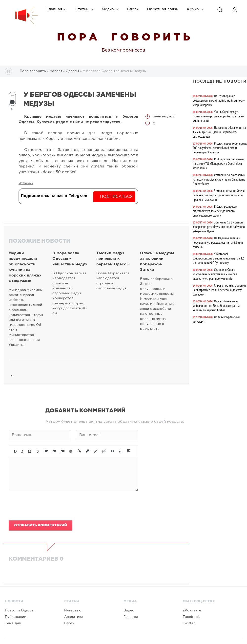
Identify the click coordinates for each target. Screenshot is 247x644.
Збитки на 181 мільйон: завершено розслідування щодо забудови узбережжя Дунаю (219, 227)
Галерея (131, 617)
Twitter (189, 623)
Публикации (16, 617)
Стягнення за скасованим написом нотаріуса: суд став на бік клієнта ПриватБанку (219, 179)
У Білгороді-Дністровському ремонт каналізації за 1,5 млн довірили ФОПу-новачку (219, 258)
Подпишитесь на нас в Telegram (54, 196)
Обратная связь (163, 9)
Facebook (191, 617)
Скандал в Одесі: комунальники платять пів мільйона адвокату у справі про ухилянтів (215, 274)
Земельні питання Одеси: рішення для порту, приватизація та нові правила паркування (219, 195)
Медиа (110, 9)
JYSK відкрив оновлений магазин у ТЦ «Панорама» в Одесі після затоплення (218, 164)
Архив (195, 9)
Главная (57, 9)
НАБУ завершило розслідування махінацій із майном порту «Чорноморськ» (219, 100)
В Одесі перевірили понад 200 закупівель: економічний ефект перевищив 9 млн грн (220, 148)
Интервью (73, 610)
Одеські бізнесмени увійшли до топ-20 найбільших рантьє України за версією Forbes (216, 306)
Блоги (133, 9)
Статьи (84, 9)
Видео (129, 610)
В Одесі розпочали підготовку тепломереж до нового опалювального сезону (215, 211)
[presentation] (46, 506)
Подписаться (116, 197)
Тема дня (13, 623)
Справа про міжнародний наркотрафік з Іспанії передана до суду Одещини (219, 290)
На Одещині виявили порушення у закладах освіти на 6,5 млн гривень (218, 242)
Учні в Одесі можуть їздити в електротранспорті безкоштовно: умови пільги (218, 116)
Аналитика (74, 617)
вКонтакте (192, 610)
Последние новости (220, 82)
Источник (26, 183)
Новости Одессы (20, 610)
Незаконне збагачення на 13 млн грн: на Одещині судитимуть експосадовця (219, 132)
